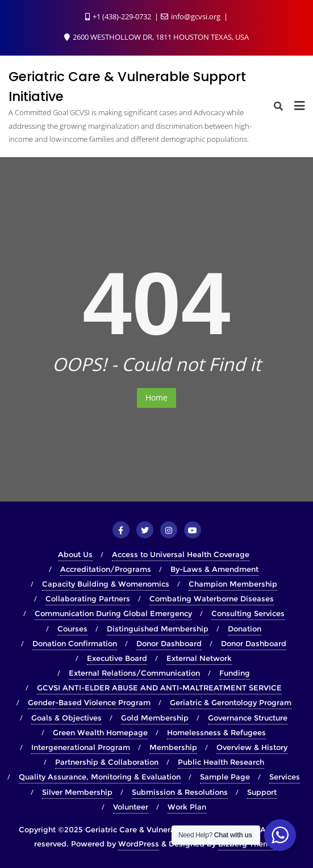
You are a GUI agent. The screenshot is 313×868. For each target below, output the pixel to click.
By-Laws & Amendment (214, 569)
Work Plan (187, 807)
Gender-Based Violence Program (89, 702)
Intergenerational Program (81, 747)
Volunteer (131, 807)
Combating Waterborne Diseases (212, 599)
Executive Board (117, 658)
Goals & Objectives (66, 718)
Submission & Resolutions (180, 792)
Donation (245, 629)
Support (262, 792)
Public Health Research (221, 762)
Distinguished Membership (158, 629)
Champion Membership (233, 584)
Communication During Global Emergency (113, 613)
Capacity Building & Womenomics (106, 584)
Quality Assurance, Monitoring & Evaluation (100, 777)
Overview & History (252, 747)
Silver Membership (77, 792)
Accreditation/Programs (106, 569)
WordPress (139, 844)
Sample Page (225, 777)
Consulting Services (248, 613)
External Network (199, 658)
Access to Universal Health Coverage (181, 554)
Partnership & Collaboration (107, 762)
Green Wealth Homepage (100, 732)
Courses (72, 629)
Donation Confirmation (75, 643)
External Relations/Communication (134, 673)
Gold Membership (155, 718)
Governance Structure (248, 718)
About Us (75, 554)
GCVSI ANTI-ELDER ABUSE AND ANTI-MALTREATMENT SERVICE (159, 688)
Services (285, 777)
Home (156, 397)
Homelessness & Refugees (216, 732)
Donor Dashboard (169, 643)
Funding (235, 673)
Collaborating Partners (88, 599)
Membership (173, 747)
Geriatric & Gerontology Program (231, 702)
